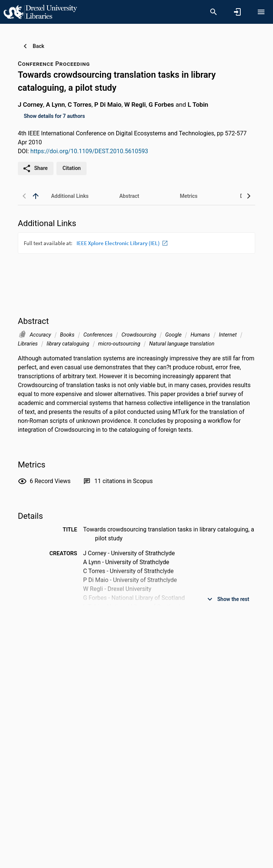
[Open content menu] (261, 12)
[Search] (214, 12)
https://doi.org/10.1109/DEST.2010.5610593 (89, 151)
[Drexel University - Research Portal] (40, 12)
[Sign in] (237, 12)
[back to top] (36, 196)
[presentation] (136, 260)
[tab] (70, 196)
